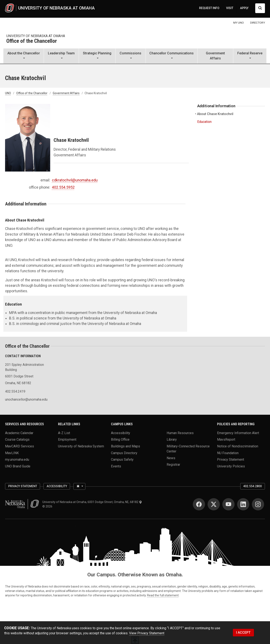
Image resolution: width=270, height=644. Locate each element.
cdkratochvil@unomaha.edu (75, 180)
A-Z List (64, 433)
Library (172, 439)
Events (116, 466)
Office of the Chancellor (32, 41)
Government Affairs (215, 56)
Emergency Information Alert (238, 433)
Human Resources (180, 433)
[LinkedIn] (243, 504)
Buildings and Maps (126, 446)
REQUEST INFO (209, 8)
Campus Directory (124, 453)
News (171, 458)
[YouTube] (228, 504)
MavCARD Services (20, 446)
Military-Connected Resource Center (188, 449)
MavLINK (12, 453)
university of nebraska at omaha (36, 36)
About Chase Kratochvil (215, 114)
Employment (67, 439)
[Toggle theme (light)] (79, 486)
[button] (24, 56)
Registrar (173, 465)
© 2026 (48, 506)
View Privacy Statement (147, 633)
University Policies (231, 466)
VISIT (230, 8)
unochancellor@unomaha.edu (26, 399)
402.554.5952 (63, 187)
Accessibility (121, 433)
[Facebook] (199, 504)
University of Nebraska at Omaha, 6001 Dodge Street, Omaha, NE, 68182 (92, 502)
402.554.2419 (15, 391)
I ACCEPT (243, 633)
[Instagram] (258, 504)
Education (204, 122)
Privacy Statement (231, 460)
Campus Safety (122, 460)
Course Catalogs (17, 439)
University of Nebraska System (81, 446)
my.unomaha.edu (17, 460)
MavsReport (226, 439)
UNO (8, 93)
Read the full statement (163, 595)
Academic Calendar (19, 433)
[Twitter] (214, 504)
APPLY (244, 8)
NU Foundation (228, 453)
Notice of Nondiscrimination (238, 446)
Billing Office (120, 439)
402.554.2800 (252, 486)
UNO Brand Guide (18, 466)
